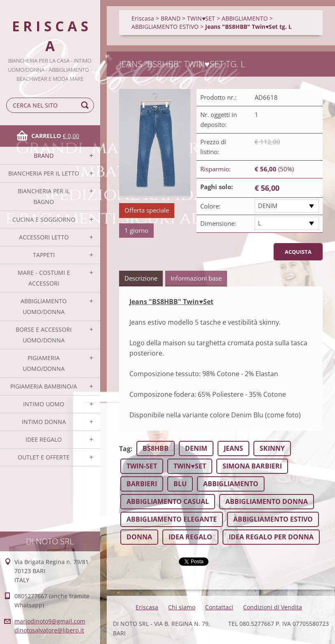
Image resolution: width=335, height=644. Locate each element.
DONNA (139, 537)
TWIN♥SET (201, 18)
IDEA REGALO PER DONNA (271, 537)
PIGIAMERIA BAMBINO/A (44, 386)
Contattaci (219, 607)
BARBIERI (142, 484)
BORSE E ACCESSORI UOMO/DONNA (44, 335)
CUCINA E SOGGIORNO (44, 219)
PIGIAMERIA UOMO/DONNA (44, 363)
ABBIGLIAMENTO (245, 18)
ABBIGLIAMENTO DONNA (267, 501)
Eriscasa (143, 18)
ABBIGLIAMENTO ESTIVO (165, 27)
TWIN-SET (142, 466)
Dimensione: (218, 223)
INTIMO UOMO (44, 404)
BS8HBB (156, 448)
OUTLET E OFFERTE (44, 457)
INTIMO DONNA (44, 422)
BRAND (44, 156)
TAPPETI (44, 255)
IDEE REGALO (44, 439)
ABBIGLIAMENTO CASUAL (168, 501)
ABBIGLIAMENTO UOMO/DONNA (44, 306)
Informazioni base (196, 278)
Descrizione (141, 278)
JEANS (233, 448)
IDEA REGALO (190, 537)
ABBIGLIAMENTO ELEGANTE (172, 519)
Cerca (86, 105)
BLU (180, 484)
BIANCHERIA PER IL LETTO (44, 173)
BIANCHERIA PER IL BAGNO (44, 196)
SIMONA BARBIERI (252, 466)
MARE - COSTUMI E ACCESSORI (44, 278)
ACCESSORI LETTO (44, 237)
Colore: (210, 206)
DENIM (268, 206)
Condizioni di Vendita (273, 607)
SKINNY (272, 448)
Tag (125, 449)
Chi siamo (182, 607)
